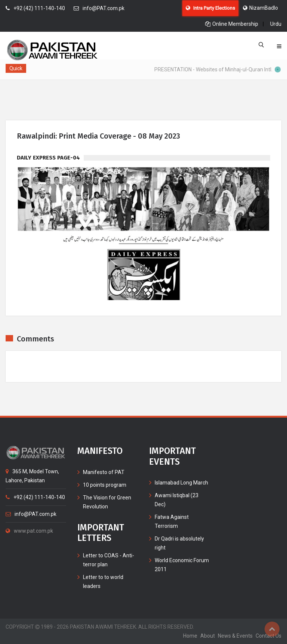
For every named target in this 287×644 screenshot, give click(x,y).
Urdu (276, 24)
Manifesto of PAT (104, 472)
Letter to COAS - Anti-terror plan (109, 560)
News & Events (235, 636)
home (190, 636)
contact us (269, 636)
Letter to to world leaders (103, 582)
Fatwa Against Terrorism (172, 521)
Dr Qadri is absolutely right (179, 543)
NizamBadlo (260, 8)
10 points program (105, 485)
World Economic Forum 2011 (182, 565)
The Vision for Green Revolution (107, 502)
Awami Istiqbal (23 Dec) (177, 500)
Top (272, 629)
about (208, 636)
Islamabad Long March (181, 483)
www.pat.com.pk (29, 531)
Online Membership (232, 24)
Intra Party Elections (210, 8)
